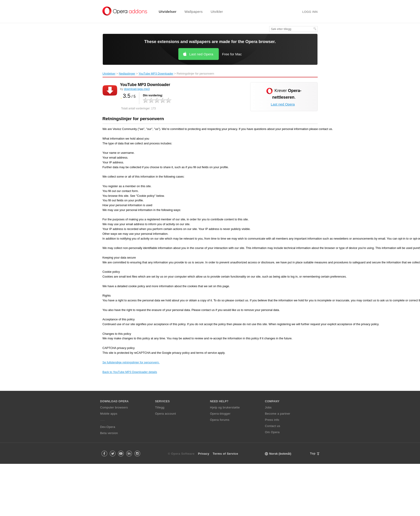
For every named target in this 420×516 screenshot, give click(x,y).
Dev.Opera (108, 427)
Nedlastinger (127, 74)
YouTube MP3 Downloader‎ (156, 74)
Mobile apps (109, 414)
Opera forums (220, 420)
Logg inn (310, 12)
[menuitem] (165, 12)
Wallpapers (194, 12)
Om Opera (272, 432)
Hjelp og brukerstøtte (225, 407)
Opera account (166, 414)
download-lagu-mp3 (137, 89)
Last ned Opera (201, 54)
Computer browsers (114, 407)
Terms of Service (225, 454)
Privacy (204, 454)
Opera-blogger (220, 414)
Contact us (273, 426)
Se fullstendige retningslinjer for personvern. (131, 362)
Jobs (268, 407)
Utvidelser (168, 12)
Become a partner (278, 414)
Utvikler (217, 12)
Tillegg (160, 407)
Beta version (109, 433)
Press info (272, 420)
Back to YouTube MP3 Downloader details (130, 372)
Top (313, 453)
